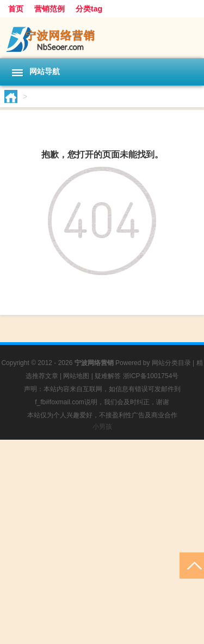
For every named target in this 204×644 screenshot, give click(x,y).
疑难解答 (108, 376)
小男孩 (102, 427)
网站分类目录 (171, 363)
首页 (16, 9)
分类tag (89, 9)
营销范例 (50, 9)
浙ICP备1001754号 (151, 376)
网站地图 (76, 376)
